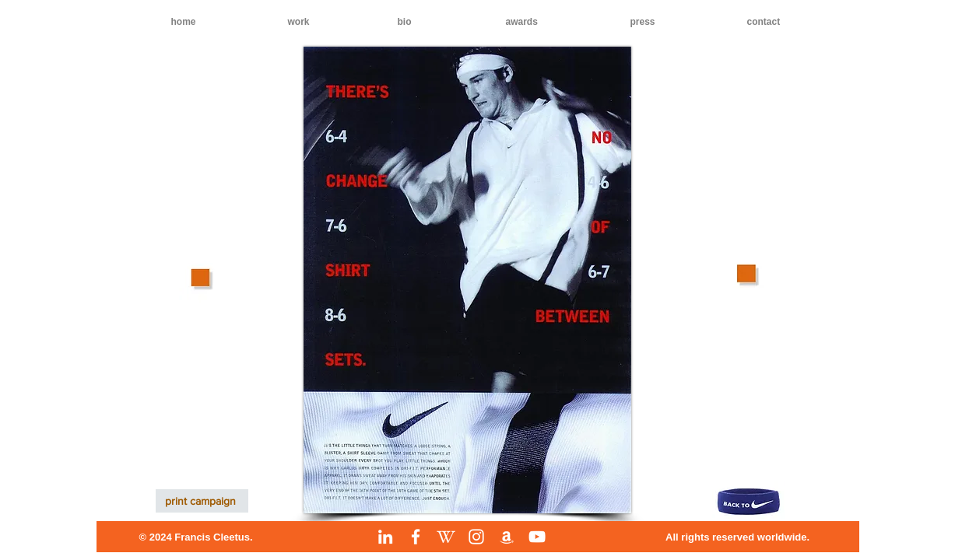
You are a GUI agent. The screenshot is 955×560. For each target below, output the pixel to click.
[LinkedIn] (385, 537)
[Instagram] (476, 537)
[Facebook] (416, 537)
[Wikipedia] (446, 537)
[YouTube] (537, 537)
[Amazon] (507, 537)
